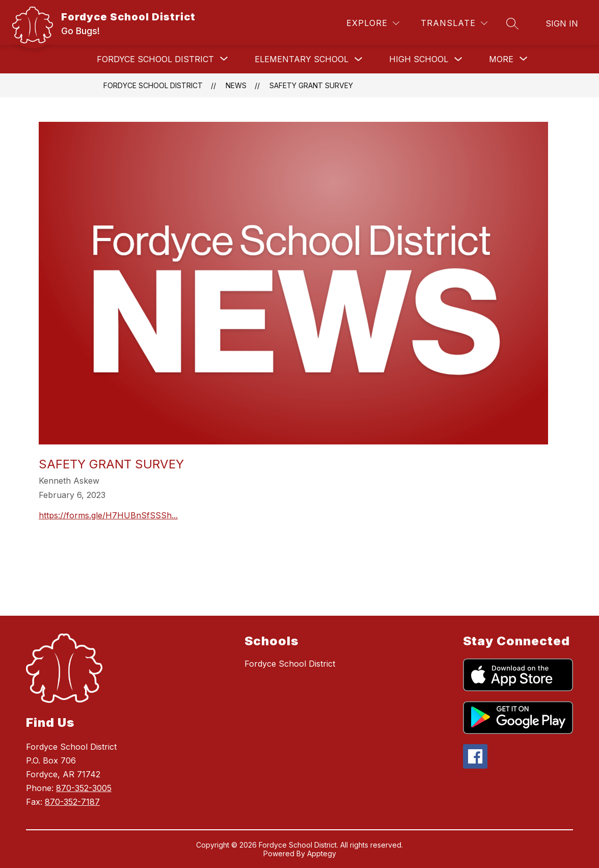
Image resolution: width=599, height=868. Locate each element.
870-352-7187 (72, 802)
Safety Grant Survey (311, 85)
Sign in (562, 23)
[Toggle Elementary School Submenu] (359, 59)
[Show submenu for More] (501, 59)
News (236, 85)
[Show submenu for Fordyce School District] (155, 59)
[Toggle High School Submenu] (458, 59)
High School (419, 59)
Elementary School (302, 59)
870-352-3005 (84, 788)
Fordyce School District (153, 85)
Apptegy (322, 853)
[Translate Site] (454, 23)
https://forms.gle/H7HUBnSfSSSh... (108, 515)
